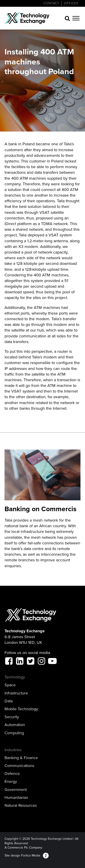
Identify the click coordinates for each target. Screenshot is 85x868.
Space (10, 685)
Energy (11, 782)
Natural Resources (21, 806)
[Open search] (67, 18)
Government (16, 790)
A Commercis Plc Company (23, 848)
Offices (71, 3)
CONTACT (51, 3)
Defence (12, 774)
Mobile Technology (21, 709)
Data (9, 701)
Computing (14, 733)
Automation (15, 725)
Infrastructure (16, 693)
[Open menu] (76, 18)
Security (12, 717)
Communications (19, 766)
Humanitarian (16, 798)
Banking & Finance (21, 758)
